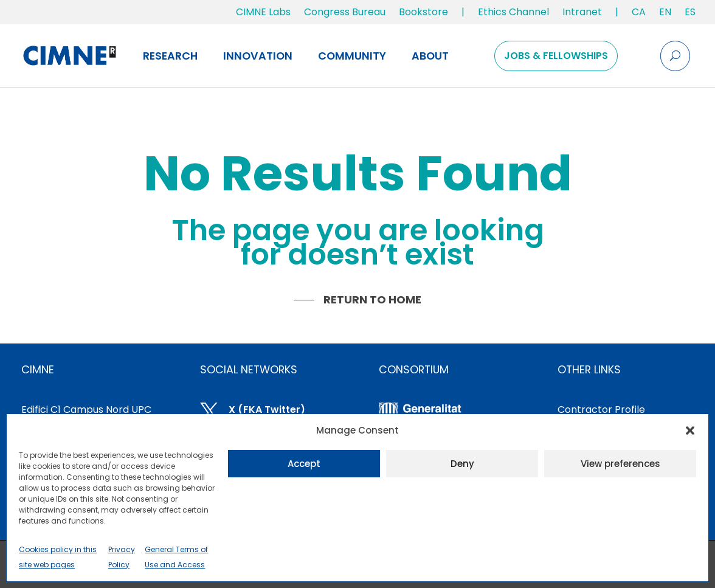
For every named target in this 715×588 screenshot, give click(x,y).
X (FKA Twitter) (267, 410)
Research (170, 56)
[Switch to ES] (690, 15)
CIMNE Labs (263, 12)
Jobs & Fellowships (556, 56)
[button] (690, 431)
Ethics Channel (513, 12)
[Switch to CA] (639, 15)
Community (352, 56)
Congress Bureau (345, 12)
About (430, 56)
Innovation (258, 56)
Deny (462, 464)
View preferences (620, 464)
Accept (304, 464)
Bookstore (423, 12)
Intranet (582, 12)
